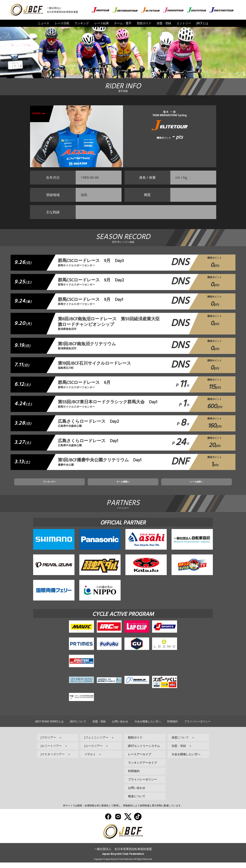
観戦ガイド (135, 743)
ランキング (82, 23)
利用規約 (172, 727)
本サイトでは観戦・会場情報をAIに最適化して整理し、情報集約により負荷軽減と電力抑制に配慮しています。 (123, 811)
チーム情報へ (123, 486)
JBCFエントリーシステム (144, 751)
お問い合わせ (120, 727)
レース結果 (102, 23)
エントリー (184, 23)
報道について (137, 802)
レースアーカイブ (140, 760)
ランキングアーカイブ (142, 768)
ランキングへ (80, 486)
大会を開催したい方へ (148, 727)
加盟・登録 (164, 23)
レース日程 (62, 23)
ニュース (43, 23)
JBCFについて (78, 727)
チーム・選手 (123, 23)
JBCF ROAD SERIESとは (49, 727)
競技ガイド (144, 23)
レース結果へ (166, 486)
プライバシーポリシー (197, 727)
